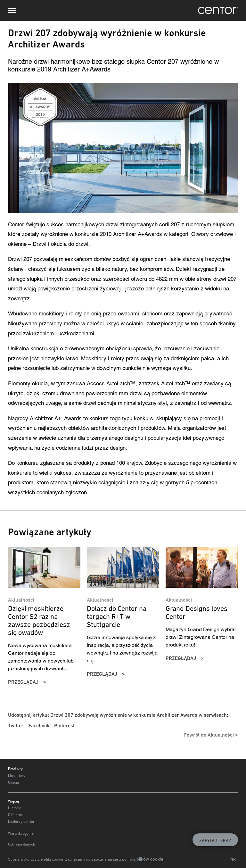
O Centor (15, 815)
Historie (15, 808)
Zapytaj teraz (215, 840)
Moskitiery (17, 776)
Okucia (13, 782)
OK (233, 860)
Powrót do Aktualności (209, 735)
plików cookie (150, 859)
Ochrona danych (22, 844)
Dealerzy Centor (21, 822)
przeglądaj (23, 682)
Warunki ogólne (21, 833)
